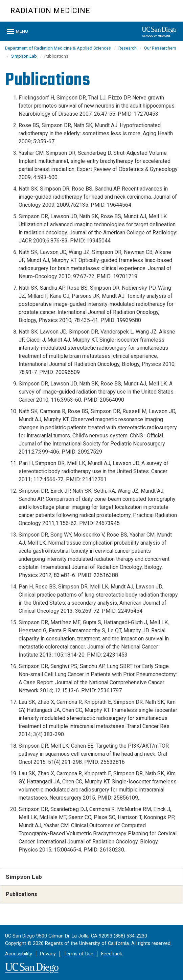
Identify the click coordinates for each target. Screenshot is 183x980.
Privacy (48, 954)
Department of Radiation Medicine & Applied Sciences (58, 48)
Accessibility (19, 954)
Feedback (112, 954)
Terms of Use (78, 954)
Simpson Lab (24, 56)
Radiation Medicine (50, 11)
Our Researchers (160, 48)
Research (128, 48)
